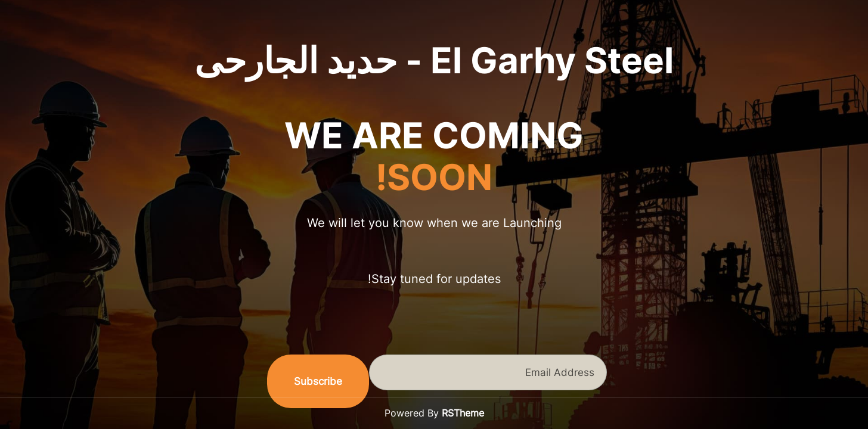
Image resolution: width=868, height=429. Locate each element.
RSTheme (463, 413)
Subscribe (318, 381)
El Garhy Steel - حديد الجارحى (434, 60)
